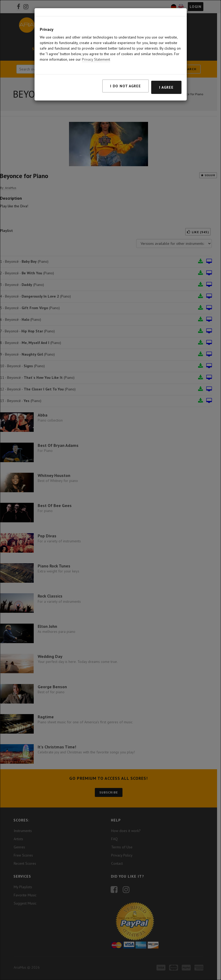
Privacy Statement (96, 59)
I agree (166, 87)
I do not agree (126, 86)
